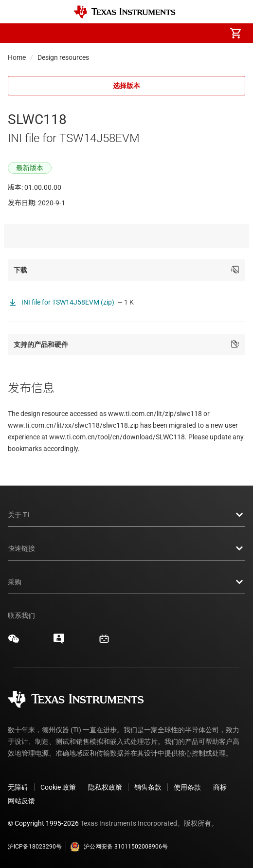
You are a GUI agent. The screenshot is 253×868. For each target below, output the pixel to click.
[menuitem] (154, 33)
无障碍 (18, 787)
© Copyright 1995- (43, 823)
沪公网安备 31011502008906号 (119, 847)
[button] (18, 33)
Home (17, 57)
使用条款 (187, 787)
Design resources (63, 57)
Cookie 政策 (58, 787)
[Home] (125, 12)
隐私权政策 (105, 787)
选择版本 (126, 86)
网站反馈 (21, 801)
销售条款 (148, 787)
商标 (220, 787)
